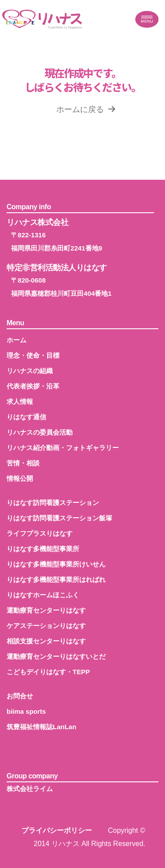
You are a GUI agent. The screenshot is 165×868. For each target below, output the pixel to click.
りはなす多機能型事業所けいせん (56, 564)
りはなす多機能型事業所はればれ (56, 579)
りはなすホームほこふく (43, 595)
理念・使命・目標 (33, 355)
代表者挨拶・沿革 (33, 386)
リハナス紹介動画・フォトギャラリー (63, 448)
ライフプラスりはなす (40, 533)
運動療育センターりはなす (46, 610)
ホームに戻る (86, 109)
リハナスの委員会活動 (40, 432)
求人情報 (20, 401)
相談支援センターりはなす (46, 641)
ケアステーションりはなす (46, 626)
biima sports (26, 711)
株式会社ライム (30, 789)
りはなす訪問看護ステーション (53, 503)
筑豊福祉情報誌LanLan (41, 727)
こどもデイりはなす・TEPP (48, 672)
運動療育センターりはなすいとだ (56, 656)
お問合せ (20, 696)
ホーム (16, 340)
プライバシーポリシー (57, 830)
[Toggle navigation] (147, 19)
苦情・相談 (23, 463)
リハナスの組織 (30, 371)
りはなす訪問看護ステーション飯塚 (59, 518)
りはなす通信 (26, 417)
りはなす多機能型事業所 (43, 549)
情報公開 (20, 478)
